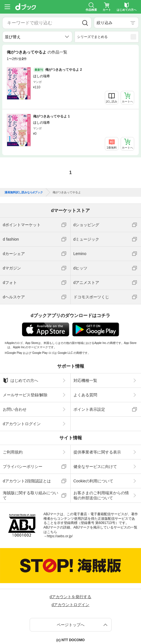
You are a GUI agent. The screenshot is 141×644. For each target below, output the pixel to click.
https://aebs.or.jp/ (60, 536)
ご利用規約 (13, 452)
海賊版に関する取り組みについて (31, 495)
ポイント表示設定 (89, 409)
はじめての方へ (20, 380)
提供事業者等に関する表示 (97, 452)
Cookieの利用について (94, 481)
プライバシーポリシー (23, 467)
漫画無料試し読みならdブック (24, 192)
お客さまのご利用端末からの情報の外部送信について (101, 495)
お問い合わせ (15, 409)
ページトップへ (71, 625)
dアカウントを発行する (71, 597)
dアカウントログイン (22, 424)
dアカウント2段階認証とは (27, 481)
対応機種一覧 (85, 380)
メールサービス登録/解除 (25, 395)
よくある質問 (85, 395)
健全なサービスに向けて (95, 467)
